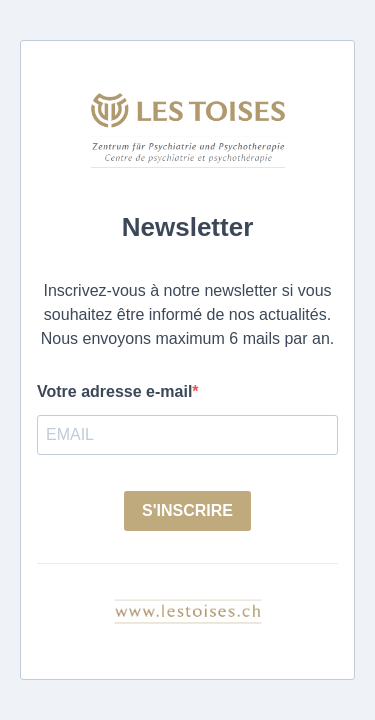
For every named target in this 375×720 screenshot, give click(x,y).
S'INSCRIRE (187, 510)
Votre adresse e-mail (114, 391)
